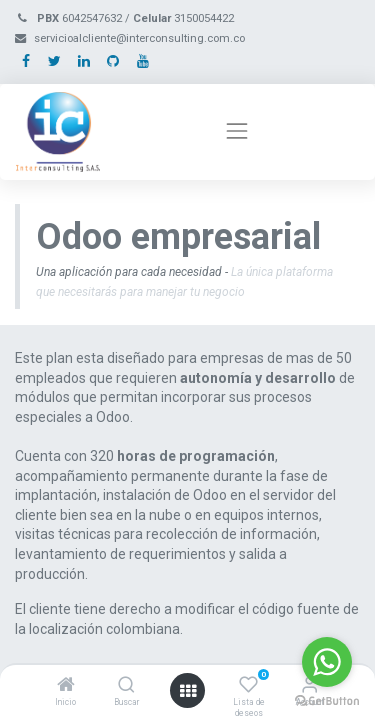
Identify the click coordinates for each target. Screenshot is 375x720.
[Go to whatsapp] (327, 662)
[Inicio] (66, 686)
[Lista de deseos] (248, 686)
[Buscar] (126, 686)
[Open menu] (188, 691)
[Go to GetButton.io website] (327, 700)
